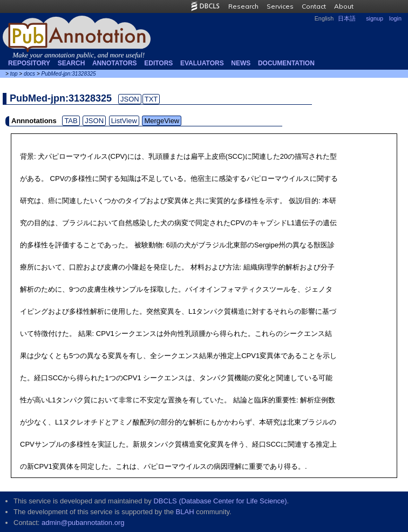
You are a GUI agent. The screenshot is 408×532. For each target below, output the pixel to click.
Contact (314, 6)
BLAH (185, 512)
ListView (124, 121)
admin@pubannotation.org (83, 523)
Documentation (286, 63)
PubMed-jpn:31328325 (68, 74)
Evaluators (202, 63)
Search (72, 63)
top (14, 74)
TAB (71, 121)
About (344, 6)
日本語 (347, 18)
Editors (158, 63)
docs (29, 74)
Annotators (115, 63)
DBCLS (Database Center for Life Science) (220, 501)
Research (243, 6)
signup (375, 18)
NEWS (241, 63)
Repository (29, 63)
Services (280, 6)
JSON (130, 99)
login (395, 18)
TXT (151, 99)
